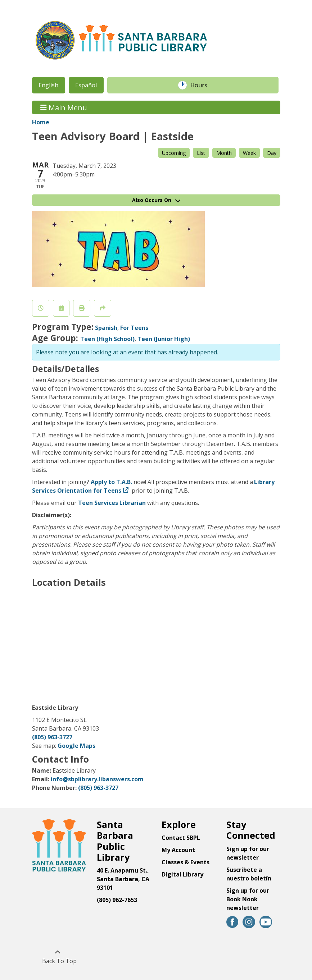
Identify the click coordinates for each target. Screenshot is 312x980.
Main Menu (64, 107)
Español (86, 85)
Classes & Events (186, 862)
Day (272, 153)
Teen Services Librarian (112, 503)
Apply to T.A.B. (111, 482)
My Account (178, 850)
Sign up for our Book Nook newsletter (248, 899)
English (48, 85)
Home (41, 122)
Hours (203, 85)
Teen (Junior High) (164, 339)
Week (249, 153)
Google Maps (76, 746)
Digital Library (182, 874)
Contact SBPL (181, 838)
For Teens (134, 328)
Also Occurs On (156, 200)
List (201, 153)
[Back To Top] (58, 957)
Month (224, 153)
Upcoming (174, 153)
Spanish (106, 328)
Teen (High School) (107, 339)
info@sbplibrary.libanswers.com (97, 779)
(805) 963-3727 (52, 737)
